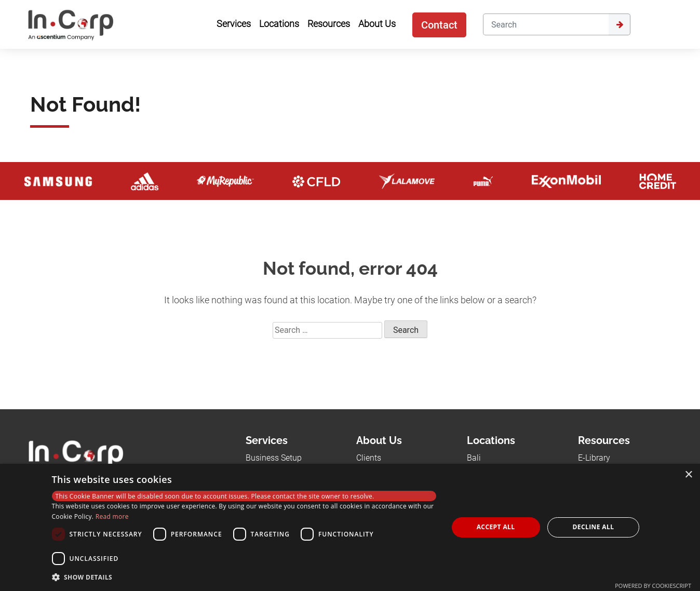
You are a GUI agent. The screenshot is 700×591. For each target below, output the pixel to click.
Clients (369, 458)
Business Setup (274, 458)
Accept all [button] (496, 527)
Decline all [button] (594, 527)
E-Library (594, 458)
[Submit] (620, 24)
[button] (244, 577)
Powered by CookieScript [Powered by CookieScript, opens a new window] (653, 586)
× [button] (688, 475)
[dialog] (350, 527)
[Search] (546, 24)
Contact (439, 25)
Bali (474, 458)
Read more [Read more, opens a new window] (112, 516)
